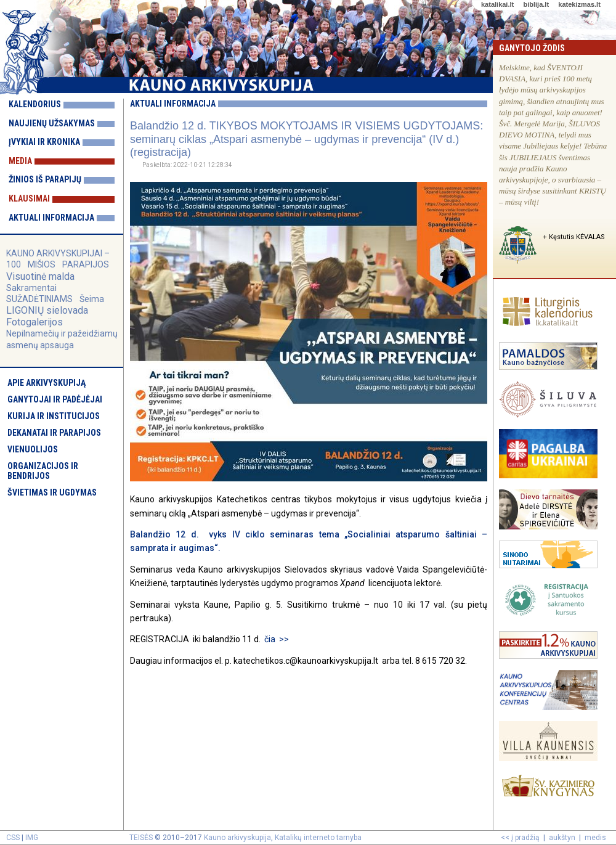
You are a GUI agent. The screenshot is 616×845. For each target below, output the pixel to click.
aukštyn (562, 838)
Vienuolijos (33, 449)
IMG (32, 838)
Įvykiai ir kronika (44, 142)
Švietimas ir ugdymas (52, 492)
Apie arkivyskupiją (47, 383)
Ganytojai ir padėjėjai (55, 399)
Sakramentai (31, 288)
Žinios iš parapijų (45, 179)
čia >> (277, 639)
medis (595, 838)
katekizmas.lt (579, 4)
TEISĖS (141, 838)
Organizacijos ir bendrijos (43, 471)
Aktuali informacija (51, 218)
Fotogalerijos (34, 322)
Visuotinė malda (40, 276)
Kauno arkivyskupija (237, 838)
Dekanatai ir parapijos (54, 433)
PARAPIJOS (86, 264)
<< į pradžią (520, 838)
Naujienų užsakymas (52, 123)
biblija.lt (536, 4)
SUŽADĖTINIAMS (39, 299)
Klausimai (29, 198)
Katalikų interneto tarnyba (318, 838)
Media (20, 161)
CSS (13, 838)
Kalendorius (35, 104)
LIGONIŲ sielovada (47, 310)
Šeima (92, 299)
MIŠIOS (43, 264)
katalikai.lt (497, 4)
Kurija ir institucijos (54, 416)
